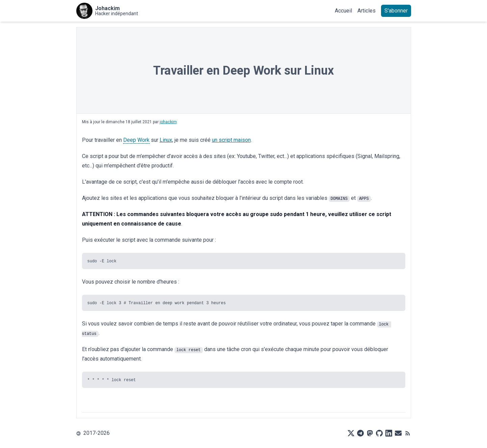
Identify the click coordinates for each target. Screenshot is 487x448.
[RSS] (408, 433)
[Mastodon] (370, 433)
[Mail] (398, 433)
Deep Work (136, 140)
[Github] (379, 433)
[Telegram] (360, 433)
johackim (168, 122)
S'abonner (396, 11)
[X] (351, 433)
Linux (166, 140)
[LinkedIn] (389, 433)
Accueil (343, 11)
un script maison (231, 140)
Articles (367, 11)
